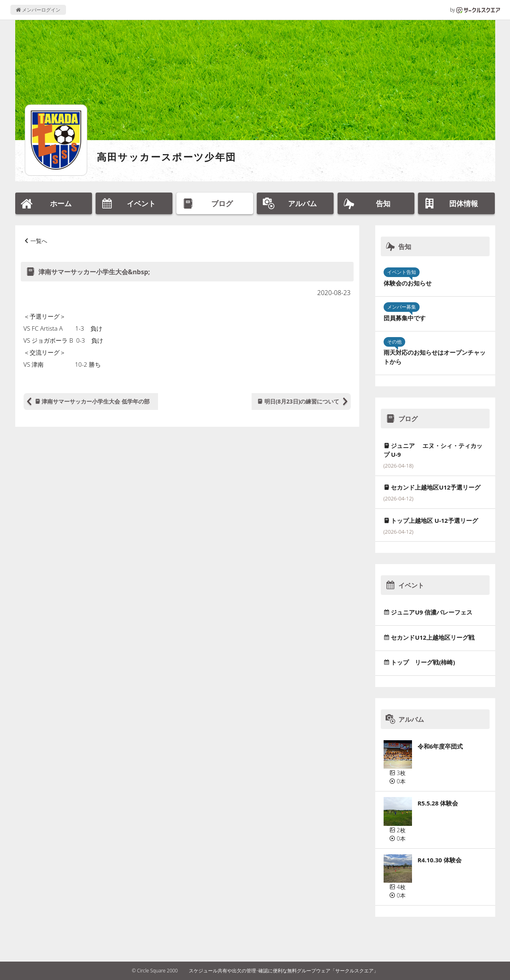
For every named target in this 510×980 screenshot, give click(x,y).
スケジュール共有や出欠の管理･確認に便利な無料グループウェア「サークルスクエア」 (284, 971)
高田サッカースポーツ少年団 (167, 157)
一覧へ (39, 241)
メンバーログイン (38, 10)
